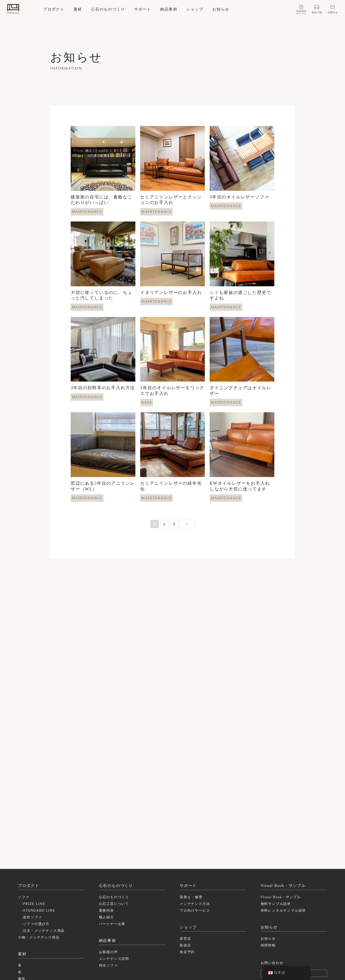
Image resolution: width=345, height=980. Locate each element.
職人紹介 (106, 857)
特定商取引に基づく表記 (276, 949)
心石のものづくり (108, 9)
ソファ (24, 837)
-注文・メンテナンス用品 (43, 870)
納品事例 (169, 9)
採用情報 (268, 885)
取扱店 (185, 885)
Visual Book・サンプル (281, 837)
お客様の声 (108, 892)
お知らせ (221, 9)
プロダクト (54, 9)
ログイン (296, 913)
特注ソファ (108, 905)
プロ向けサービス (195, 850)
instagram (205, 943)
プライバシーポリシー (274, 943)
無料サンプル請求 (276, 843)
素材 (78, 9)
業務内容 (106, 850)
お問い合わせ (272, 902)
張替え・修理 (191, 837)
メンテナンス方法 (195, 843)
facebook (204, 949)
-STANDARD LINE (38, 850)
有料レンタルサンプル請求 (283, 850)
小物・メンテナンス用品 (39, 877)
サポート (143, 9)
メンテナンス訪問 (114, 898)
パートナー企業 (112, 863)
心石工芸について (114, 843)
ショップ (195, 9)
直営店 (185, 878)
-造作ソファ (32, 857)
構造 (22, 918)
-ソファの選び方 (36, 863)
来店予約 (187, 892)
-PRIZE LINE (33, 843)
